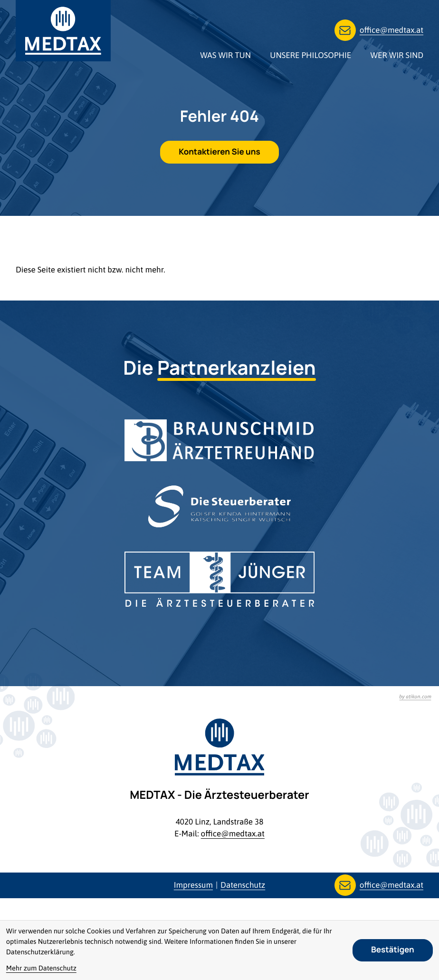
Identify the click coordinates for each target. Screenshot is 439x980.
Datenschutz (243, 885)
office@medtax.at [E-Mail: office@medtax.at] (233, 834)
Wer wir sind (397, 55)
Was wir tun (225, 55)
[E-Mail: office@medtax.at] (379, 30)
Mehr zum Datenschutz (41, 968)
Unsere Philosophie (310, 55)
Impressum (193, 885)
